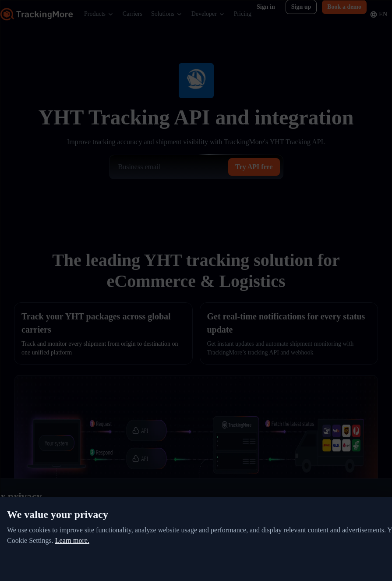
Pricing (243, 14)
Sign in (266, 7)
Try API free (254, 167)
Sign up (301, 7)
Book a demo (344, 7)
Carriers (132, 14)
